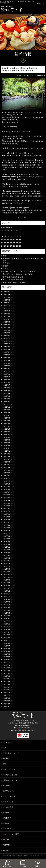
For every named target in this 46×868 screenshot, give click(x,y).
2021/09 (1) (8, 432)
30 (20, 246)
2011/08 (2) (8, 643)
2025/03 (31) (9, 330)
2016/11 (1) (8, 547)
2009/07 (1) (8, 706)
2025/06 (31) (9, 322)
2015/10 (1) (8, 566)
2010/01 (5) (8, 690)
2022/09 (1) (8, 410)
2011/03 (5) (8, 654)
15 (17, 240)
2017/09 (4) (8, 539)
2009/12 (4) (8, 693)
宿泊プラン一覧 (9, 769)
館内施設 (6, 759)
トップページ (8, 829)
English (6, 840)
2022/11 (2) (8, 407)
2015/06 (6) (8, 577)
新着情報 (6, 813)
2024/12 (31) (9, 338)
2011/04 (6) (8, 651)
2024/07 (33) (9, 352)
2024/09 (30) (9, 347)
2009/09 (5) (8, 701)
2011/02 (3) (8, 657)
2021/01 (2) (8, 451)
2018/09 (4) (8, 517)
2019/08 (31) (9, 489)
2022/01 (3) (8, 426)
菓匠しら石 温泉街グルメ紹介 (15, 282)
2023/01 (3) (8, 402)
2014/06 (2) (8, 602)
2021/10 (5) (8, 429)
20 (11, 243)
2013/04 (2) (8, 613)
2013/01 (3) (8, 618)
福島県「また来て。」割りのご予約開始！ (20, 271)
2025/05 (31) (9, 325)
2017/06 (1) (8, 542)
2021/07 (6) (8, 434)
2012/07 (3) (8, 632)
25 (5, 246)
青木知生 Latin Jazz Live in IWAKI (18, 274)
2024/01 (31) (9, 369)
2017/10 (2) (8, 536)
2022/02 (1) (8, 424)
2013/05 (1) (8, 610)
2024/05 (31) (9, 358)
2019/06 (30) (9, 495)
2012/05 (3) (8, 638)
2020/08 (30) (9, 456)
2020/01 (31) (9, 476)
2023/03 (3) (8, 396)
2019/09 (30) (9, 487)
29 (17, 246)
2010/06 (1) (8, 676)
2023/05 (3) (8, 390)
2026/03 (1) (8, 297)
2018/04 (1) (8, 525)
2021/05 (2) (8, 440)
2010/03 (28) (9, 684)
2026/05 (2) (8, 292)
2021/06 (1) (8, 437)
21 (14, 243)
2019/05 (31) (9, 498)
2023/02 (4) (8, 399)
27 (11, 246)
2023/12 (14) (9, 371)
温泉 (4, 748)
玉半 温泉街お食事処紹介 (13, 277)
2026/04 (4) (8, 294)
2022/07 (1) (8, 415)
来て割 (5, 266)
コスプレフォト (9, 802)
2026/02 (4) (8, 300)
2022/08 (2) (8, 412)
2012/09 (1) (8, 629)
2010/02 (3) (8, 687)
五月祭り (6, 263)
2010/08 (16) (9, 671)
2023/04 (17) (9, 393)
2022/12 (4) (8, 404)
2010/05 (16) (9, 679)
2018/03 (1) (8, 528)
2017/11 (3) (8, 533)
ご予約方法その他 (10, 775)
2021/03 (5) (8, 445)
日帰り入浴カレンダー (12, 753)
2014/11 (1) (8, 594)
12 (8, 240)
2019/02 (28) (9, 506)
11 (5, 240)
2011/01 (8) (8, 660)
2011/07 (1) (8, 646)
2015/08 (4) (8, 572)
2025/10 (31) (9, 311)
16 (20, 240)
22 (17, 243)
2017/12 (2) (8, 531)
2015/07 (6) (8, 574)
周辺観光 (6, 786)
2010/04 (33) (9, 682)
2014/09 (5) (8, 599)
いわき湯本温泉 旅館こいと (10, 1)
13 (11, 240)
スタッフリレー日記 (11, 834)
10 (2, 240)
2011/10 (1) (8, 640)
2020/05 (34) (9, 465)
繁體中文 (6, 845)
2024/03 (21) (9, 363)
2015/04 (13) (9, 583)
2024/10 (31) (9, 344)
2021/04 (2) (8, 443)
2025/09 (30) (9, 314)
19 (8, 243)
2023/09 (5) (8, 380)
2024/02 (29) (9, 366)
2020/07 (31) (9, 459)
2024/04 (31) (9, 360)
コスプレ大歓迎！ (10, 796)
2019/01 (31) (9, 509)
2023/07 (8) (8, 385)
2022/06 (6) (8, 418)
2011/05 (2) (8, 649)
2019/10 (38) (9, 484)
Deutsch (6, 850)
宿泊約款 (6, 823)
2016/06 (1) (8, 553)
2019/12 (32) (9, 478)
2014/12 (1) (8, 591)
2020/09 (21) (9, 454)
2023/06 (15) (9, 388)
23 (20, 243)
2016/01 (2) (8, 561)
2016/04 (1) (8, 558)
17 (2, 243)
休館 (4, 256)
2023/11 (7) (8, 374)
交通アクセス (8, 791)
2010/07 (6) (8, 673)
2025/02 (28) (9, 333)
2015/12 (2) (8, 564)
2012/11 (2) (8, 624)
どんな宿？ (7, 742)
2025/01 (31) (9, 336)
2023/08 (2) (8, 382)
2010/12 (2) (8, 662)
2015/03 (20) (9, 586)
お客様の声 (7, 818)
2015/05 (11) (9, 580)
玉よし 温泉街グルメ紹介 (13, 280)
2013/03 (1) (8, 616)
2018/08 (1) (8, 520)
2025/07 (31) (9, 319)
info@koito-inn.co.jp (26, 730)
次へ (20, 217)
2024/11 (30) (9, 341)
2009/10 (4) (8, 698)
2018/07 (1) (8, 522)
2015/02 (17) (9, 588)
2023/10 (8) (8, 377)
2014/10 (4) (8, 596)
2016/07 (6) (8, 550)
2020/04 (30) (9, 467)
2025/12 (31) (9, 305)
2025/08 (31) (9, 316)
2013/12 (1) (8, 605)
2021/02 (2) (8, 448)
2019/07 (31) (9, 492)
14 (14, 240)
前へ (26, 217)
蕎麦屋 (5, 269)
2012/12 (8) (8, 621)
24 (2, 246)
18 (5, 243)
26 (8, 246)
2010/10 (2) (8, 665)
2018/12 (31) (9, 511)
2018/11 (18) (9, 514)
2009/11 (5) (8, 695)
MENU (40, 4)
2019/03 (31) (9, 503)
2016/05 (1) (8, 555)
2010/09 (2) (8, 668)
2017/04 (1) (8, 544)
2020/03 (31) (9, 470)
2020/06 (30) (9, 462)
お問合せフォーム (10, 780)
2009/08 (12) (9, 704)
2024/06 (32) (9, 355)
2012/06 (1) (8, 635)
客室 (4, 764)
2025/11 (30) (9, 308)
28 (14, 246)
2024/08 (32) (9, 349)
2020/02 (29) (9, 473)
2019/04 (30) (9, 500)
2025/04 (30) (9, 327)
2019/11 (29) (9, 481)
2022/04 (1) (8, 421)
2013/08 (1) (8, 607)
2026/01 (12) (9, 303)
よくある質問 (8, 807)
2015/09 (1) (8, 569)
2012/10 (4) (8, 627)
